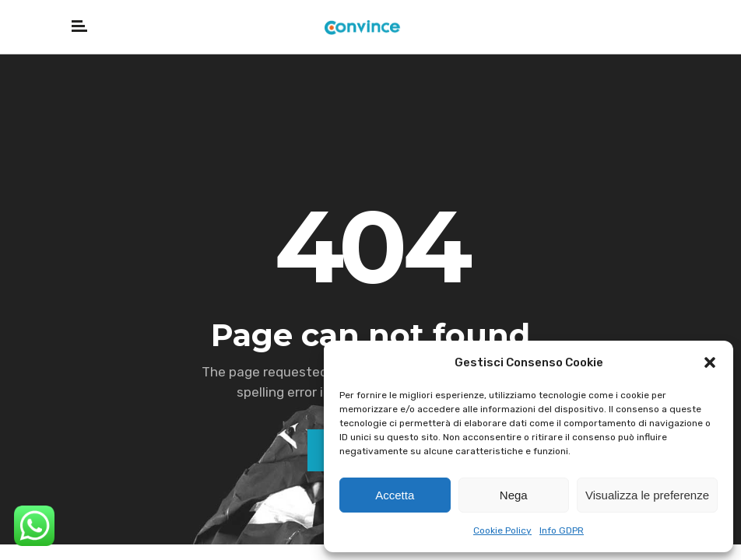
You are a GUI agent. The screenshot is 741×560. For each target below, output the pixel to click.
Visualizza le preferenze (647, 495)
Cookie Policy (502, 530)
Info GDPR (562, 530)
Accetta (395, 495)
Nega (514, 495)
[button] (710, 362)
